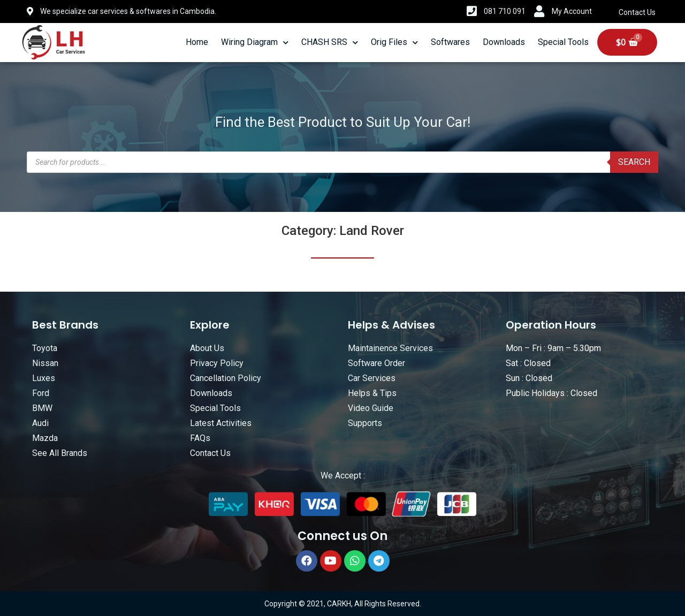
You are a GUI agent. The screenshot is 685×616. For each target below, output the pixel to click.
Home (197, 42)
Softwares (450, 42)
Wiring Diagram (255, 43)
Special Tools (563, 42)
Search (634, 162)
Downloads (504, 42)
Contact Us (637, 12)
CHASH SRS (330, 43)
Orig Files (394, 43)
